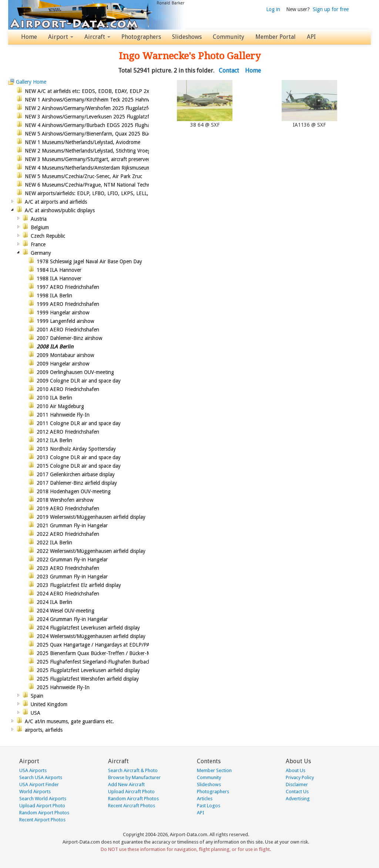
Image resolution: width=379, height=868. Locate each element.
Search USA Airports (41, 777)
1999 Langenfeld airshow (65, 321)
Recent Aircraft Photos (132, 806)
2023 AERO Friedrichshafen (68, 568)
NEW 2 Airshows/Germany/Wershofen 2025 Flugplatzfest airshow (99, 108)
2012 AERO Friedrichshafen (68, 432)
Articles (205, 799)
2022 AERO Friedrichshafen (68, 534)
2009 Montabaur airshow (65, 355)
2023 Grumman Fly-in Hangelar (72, 577)
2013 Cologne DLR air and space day (79, 457)
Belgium (40, 227)
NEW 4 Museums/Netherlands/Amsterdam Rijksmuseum (88, 168)
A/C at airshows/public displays (60, 210)
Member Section (214, 770)
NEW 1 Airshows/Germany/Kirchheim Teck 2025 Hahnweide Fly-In (100, 100)
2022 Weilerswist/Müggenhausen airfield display (91, 551)
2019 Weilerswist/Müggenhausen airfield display (91, 517)
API (311, 37)
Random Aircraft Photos (133, 799)
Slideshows (187, 37)
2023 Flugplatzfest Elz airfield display (79, 585)
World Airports (35, 792)
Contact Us (297, 792)
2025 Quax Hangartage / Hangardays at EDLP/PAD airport (103, 645)
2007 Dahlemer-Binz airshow (69, 338)
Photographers (141, 37)
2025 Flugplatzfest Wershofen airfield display (88, 679)
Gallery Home (31, 82)
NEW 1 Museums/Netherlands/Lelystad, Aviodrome (83, 142)
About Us (296, 770)
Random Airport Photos (44, 813)
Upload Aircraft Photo (131, 792)
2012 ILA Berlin (54, 440)
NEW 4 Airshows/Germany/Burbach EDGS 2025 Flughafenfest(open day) (108, 125)
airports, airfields (44, 730)
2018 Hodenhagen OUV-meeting (74, 491)
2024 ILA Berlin (54, 602)
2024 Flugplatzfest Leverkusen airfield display (88, 628)
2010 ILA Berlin (54, 398)
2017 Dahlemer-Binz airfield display (77, 483)
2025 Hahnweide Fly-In (63, 687)
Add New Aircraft (126, 784)
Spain (37, 696)
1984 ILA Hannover (59, 270)
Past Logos (209, 806)
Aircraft (97, 37)
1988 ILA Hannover (59, 278)
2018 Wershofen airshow (65, 500)
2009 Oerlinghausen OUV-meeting (75, 372)
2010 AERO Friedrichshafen (68, 389)
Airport (61, 37)
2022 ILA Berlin (54, 542)
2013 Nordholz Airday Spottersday (76, 449)
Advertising (298, 799)
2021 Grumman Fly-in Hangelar (72, 525)
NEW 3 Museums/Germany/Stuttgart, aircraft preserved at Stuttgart (102, 159)
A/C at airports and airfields (56, 202)
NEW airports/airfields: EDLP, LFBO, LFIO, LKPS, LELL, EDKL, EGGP (102, 193)
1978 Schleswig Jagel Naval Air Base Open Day (89, 261)
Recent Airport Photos (42, 820)
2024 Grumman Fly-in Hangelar (72, 619)
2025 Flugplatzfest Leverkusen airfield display (88, 670)
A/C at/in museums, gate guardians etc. (69, 721)
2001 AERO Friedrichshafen (68, 330)
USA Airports (33, 770)
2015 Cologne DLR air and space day (79, 466)
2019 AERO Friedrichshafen (68, 508)
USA (36, 713)
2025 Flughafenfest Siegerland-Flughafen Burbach (94, 662)
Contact (229, 71)
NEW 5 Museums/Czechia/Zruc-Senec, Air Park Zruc (83, 176)
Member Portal (276, 37)
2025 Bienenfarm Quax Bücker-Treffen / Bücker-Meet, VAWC (106, 653)
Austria (39, 219)
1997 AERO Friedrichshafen (68, 287)
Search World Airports (43, 799)
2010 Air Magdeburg (60, 406)
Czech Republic (48, 236)
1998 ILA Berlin (54, 296)
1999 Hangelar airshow (63, 313)
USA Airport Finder (39, 784)
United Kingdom (49, 704)
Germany (41, 253)
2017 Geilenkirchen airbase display (76, 474)
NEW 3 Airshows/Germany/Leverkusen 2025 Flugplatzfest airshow (100, 117)
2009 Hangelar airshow (63, 364)
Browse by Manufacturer (134, 777)
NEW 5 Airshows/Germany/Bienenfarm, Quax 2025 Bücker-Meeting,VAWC (109, 134)
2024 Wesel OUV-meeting (66, 611)
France (38, 244)
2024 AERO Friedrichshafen (68, 594)
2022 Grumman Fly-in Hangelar (72, 560)
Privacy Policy (300, 777)
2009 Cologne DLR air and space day (79, 381)
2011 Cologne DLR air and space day (79, 423)
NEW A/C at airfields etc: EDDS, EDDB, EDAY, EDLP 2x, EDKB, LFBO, (103, 91)
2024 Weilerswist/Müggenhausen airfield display (91, 636)
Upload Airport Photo (42, 806)
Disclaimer (297, 784)
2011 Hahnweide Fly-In (63, 415)
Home (29, 37)
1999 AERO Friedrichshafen (68, 304)
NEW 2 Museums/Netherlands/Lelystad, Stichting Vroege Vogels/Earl (102, 151)
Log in (273, 9)
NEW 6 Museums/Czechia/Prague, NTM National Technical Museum (102, 185)
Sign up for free (331, 9)
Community (229, 37)
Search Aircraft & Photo (133, 770)
